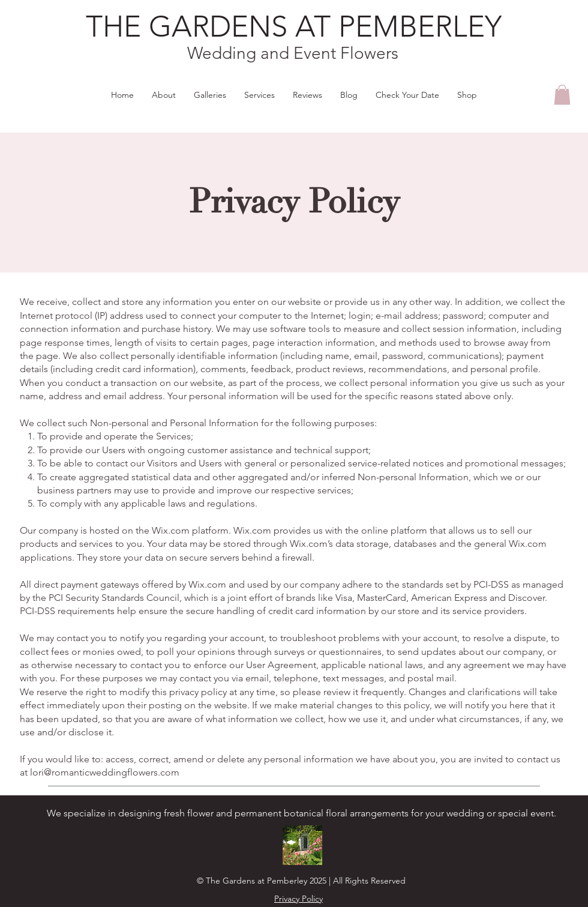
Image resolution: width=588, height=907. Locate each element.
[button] (562, 95)
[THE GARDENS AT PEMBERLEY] (293, 27)
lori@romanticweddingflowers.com (105, 772)
